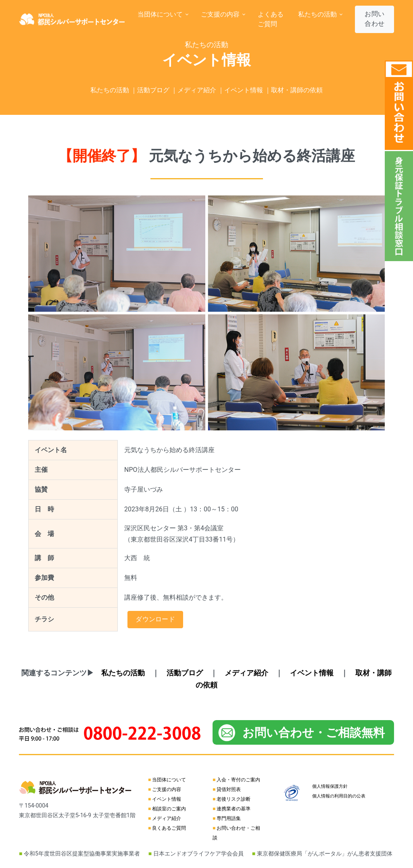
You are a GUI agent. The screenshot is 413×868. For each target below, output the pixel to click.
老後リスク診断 (234, 799)
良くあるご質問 (169, 828)
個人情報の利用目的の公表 (339, 796)
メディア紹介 (167, 818)
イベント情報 (167, 799)
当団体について (169, 780)
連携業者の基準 (234, 809)
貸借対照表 (229, 789)
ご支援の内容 (167, 789)
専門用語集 (229, 818)
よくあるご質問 (271, 19)
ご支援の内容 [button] (221, 14)
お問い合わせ (374, 19)
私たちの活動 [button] (318, 14)
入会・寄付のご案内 (238, 780)
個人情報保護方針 (330, 786)
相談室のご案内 (169, 809)
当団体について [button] (161, 14)
